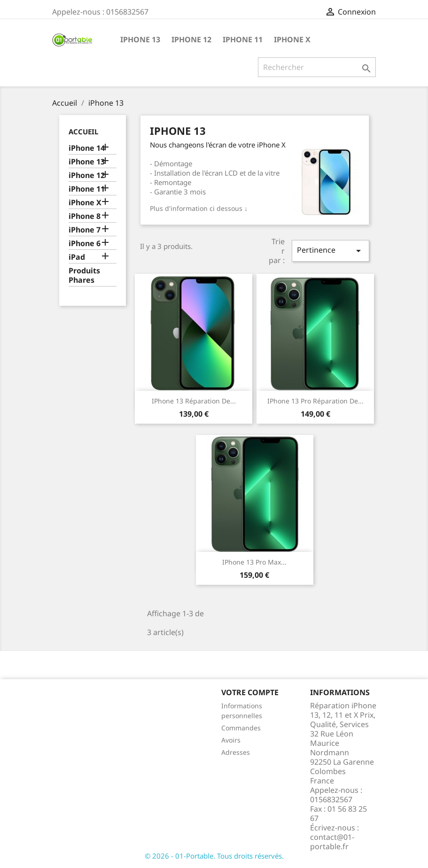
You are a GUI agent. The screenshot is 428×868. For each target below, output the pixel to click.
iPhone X (292, 39)
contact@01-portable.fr (332, 842)
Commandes (241, 728)
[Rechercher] (317, 67)
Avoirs (231, 740)
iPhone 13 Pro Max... (254, 562)
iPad (77, 257)
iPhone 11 (243, 39)
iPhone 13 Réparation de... (194, 401)
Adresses (236, 752)
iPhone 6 (85, 244)
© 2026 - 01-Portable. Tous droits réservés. (214, 856)
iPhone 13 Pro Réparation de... (315, 401)
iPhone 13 (140, 39)
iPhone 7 (85, 230)
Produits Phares (84, 275)
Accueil (83, 132)
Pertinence (330, 251)
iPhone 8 (85, 216)
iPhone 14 (87, 148)
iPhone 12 (191, 39)
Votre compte (250, 692)
